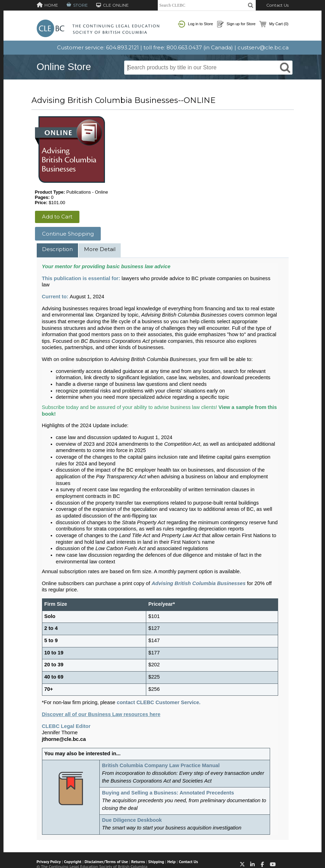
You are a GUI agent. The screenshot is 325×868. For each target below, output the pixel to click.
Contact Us (277, 5)
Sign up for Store (236, 24)
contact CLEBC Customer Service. (159, 702)
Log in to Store (196, 24)
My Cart (274, 24)
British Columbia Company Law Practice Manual (161, 765)
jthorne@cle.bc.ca (64, 739)
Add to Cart (57, 217)
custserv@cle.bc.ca (263, 47)
